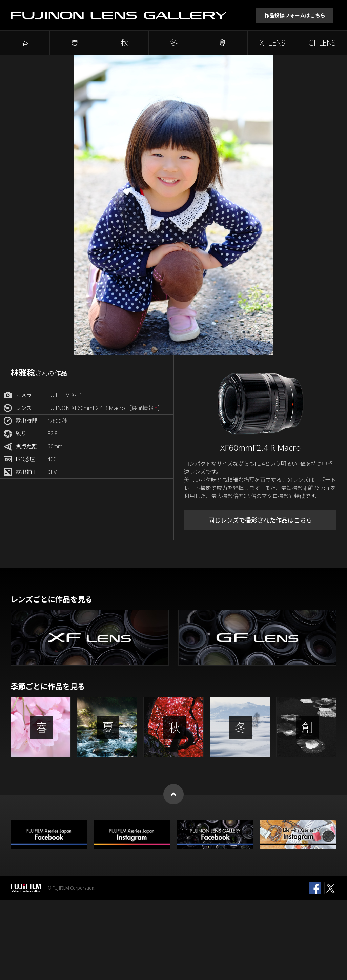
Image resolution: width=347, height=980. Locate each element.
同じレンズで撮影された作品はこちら (260, 520)
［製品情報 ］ (145, 408)
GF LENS (322, 43)
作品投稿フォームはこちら (295, 15)
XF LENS (272, 43)
